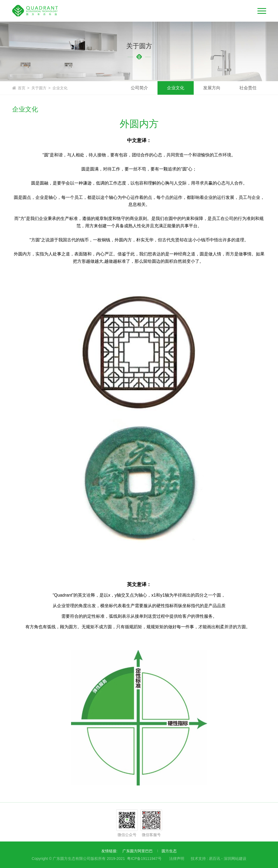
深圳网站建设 (235, 859)
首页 (22, 88)
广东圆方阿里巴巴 (138, 851)
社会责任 (248, 88)
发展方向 (212, 88)
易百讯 (215, 859)
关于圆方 (39, 88)
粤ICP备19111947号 (144, 859)
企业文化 (60, 88)
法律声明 (177, 859)
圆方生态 (169, 851)
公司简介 (139, 88)
